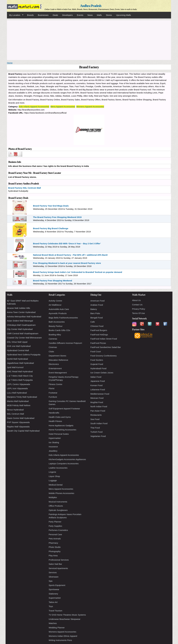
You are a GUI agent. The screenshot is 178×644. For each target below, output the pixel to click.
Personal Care (55, 534)
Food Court (96, 351)
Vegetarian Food (98, 436)
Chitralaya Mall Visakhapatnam (21, 325)
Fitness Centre (55, 384)
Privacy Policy (139, 309)
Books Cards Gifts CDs (59, 330)
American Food (97, 301)
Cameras (53, 339)
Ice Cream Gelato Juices (102, 373)
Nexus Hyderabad (15, 410)
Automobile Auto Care (59, 309)
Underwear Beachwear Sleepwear (65, 619)
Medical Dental (56, 485)
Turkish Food (96, 432)
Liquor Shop (54, 476)
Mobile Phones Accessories (61, 493)
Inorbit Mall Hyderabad (17, 359)
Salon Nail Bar (55, 564)
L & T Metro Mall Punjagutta (20, 380)
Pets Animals (55, 539)
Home (10, 63)
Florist (52, 388)
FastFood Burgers (99, 330)
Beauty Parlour (56, 326)
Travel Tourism (55, 611)
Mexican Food (97, 398)
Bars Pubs (95, 313)
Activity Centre (55, 301)
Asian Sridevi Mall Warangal (20, 321)
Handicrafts (54, 413)
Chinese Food (97, 326)
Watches (53, 623)
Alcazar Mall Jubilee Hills (18, 308)
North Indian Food (99, 406)
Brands (30, 15)
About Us (136, 300)
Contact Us (137, 305)
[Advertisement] (89, 40)
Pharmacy (53, 543)
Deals (55, 15)
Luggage (53, 480)
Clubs (51, 351)
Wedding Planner (57, 628)
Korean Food (96, 385)
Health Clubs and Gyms (60, 417)
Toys (51, 606)
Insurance (53, 447)
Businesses (43, 15)
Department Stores (57, 356)
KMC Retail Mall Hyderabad (20, 371)
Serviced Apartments (58, 568)
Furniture (53, 397)
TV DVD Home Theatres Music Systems (67, 615)
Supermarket (55, 598)
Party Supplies (55, 526)
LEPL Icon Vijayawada (17, 388)
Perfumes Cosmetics (58, 530)
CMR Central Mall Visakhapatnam (23, 333)
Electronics (54, 364)
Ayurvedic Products (58, 313)
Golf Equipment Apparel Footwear (64, 409)
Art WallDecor (55, 305)
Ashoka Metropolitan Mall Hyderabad (24, 317)
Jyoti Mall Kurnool (15, 367)
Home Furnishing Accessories (62, 430)
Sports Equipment (57, 585)
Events (80, 15)
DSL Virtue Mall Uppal (17, 342)
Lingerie (52, 472)
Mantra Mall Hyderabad (18, 401)
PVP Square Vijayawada (18, 422)
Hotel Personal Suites (59, 434)
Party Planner (55, 522)
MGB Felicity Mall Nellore (19, 405)
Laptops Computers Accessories (64, 463)
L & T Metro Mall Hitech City (20, 376)
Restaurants (96, 415)
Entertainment (55, 368)
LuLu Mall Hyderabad (17, 393)
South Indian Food (99, 423)
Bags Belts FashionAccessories (63, 318)
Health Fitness (55, 421)
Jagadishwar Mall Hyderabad (20, 363)
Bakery (94, 309)
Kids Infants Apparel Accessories (34, 107)
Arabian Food (97, 305)
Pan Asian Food (98, 411)
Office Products (56, 506)
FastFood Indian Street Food (104, 339)
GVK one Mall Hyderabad (19, 346)
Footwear (53, 393)
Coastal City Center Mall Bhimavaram (24, 338)
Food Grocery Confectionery (103, 356)
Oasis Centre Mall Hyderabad (21, 418)
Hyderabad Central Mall (18, 350)
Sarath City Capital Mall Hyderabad (23, 431)
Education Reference (58, 360)
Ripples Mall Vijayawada (18, 427)
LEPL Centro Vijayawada (18, 384)
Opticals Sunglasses (58, 510)
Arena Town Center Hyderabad (21, 312)
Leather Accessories (58, 468)
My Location (15, 15)
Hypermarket (55, 438)
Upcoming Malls (124, 15)
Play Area (53, 556)
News (90, 15)
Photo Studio (55, 547)
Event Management (58, 373)
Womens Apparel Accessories (90, 107)
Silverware (54, 577)
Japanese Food (98, 381)
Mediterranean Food (100, 394)
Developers (67, 15)
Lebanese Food (98, 390)
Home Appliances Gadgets (61, 425)
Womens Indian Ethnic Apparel (63, 636)
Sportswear (54, 589)
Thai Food (95, 428)
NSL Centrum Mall (15, 414)
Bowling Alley (55, 335)
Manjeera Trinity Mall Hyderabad (22, 397)
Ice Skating (54, 442)
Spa (51, 581)
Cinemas (53, 347)
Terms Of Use (139, 313)
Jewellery (53, 451)
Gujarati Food (97, 364)
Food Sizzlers (97, 360)
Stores (109, 15)
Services (53, 572)
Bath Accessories (57, 322)
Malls (99, 15)
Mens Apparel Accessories (63, 107)
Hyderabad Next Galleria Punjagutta (24, 355)
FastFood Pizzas (98, 343)
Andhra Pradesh (91, 6)
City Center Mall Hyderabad (20, 329)
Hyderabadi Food (98, 368)
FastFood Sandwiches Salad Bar (106, 347)
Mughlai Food (97, 402)
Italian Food (96, 377)
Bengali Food (97, 318)
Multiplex (53, 497)
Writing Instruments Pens (60, 640)
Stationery (53, 594)
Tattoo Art (53, 602)
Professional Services (59, 560)
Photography (55, 551)
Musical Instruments (58, 502)
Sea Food (95, 419)
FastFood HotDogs (99, 335)
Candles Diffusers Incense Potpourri (65, 343)
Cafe (93, 322)
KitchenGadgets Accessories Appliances (67, 459)
